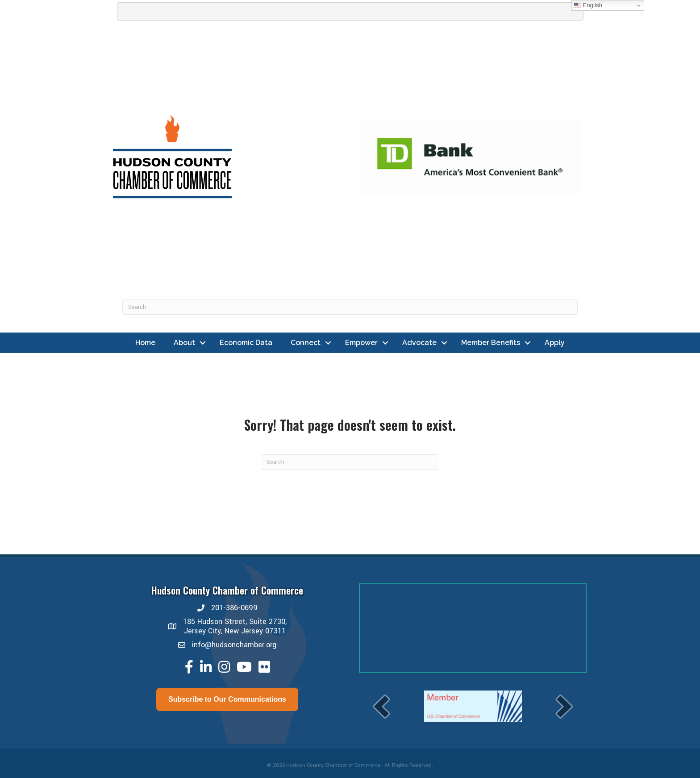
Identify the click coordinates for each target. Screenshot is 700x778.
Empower (361, 343)
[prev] (381, 706)
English (588, 5)
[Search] (350, 307)
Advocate (419, 343)
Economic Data (246, 343)
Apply (555, 343)
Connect (306, 343)
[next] (564, 706)
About (184, 343)
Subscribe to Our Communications (227, 699)
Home (145, 343)
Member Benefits (491, 343)
